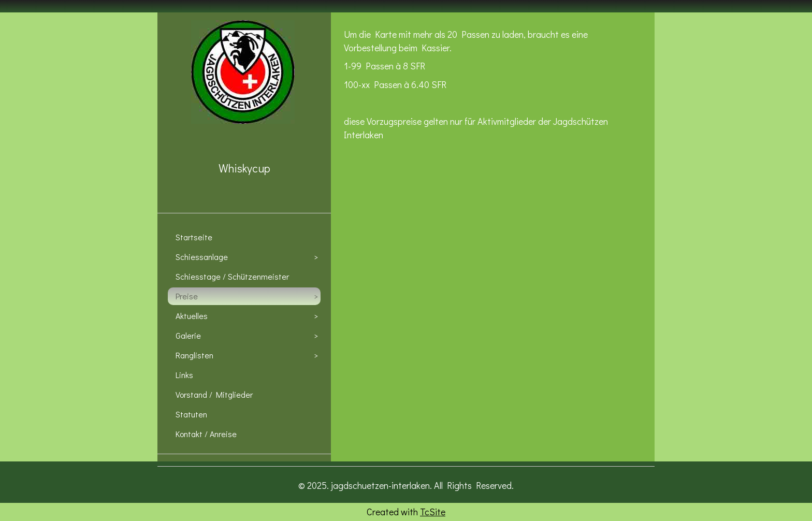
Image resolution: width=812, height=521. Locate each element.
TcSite (433, 512)
